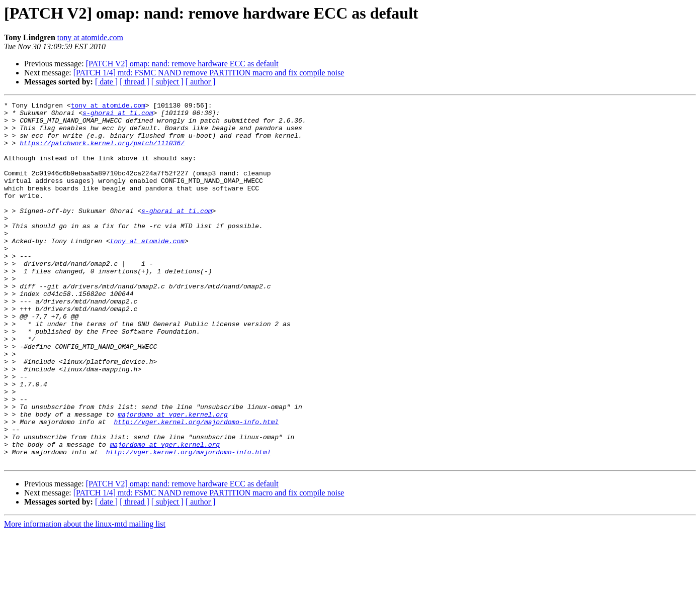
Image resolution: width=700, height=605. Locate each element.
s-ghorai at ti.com (118, 116)
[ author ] (201, 82)
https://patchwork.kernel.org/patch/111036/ (102, 152)
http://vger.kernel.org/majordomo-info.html (196, 486)
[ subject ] (167, 82)
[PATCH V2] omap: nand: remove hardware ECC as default (182, 64)
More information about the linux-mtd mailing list (85, 596)
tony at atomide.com (90, 37)
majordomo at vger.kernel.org (172, 477)
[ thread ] (135, 82)
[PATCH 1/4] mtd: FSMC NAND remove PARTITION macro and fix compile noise (209, 73)
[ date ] (106, 82)
